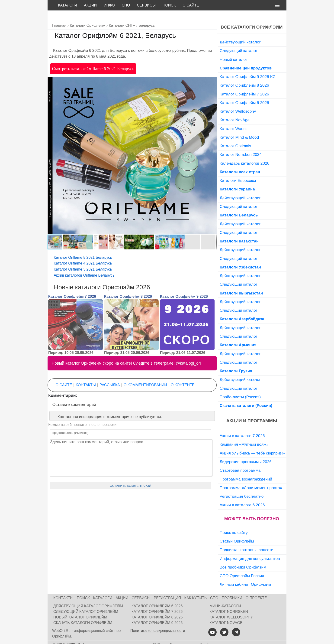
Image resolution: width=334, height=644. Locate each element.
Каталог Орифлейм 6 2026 (244, 92)
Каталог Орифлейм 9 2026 (184, 286)
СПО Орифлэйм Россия (242, 565)
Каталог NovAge (235, 109)
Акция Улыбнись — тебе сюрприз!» (252, 443)
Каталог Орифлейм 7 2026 (72, 286)
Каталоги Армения (238, 334)
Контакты (86, 374)
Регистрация (167, 587)
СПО (126, 5)
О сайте (191, 5)
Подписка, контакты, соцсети (247, 539)
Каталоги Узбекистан (240, 257)
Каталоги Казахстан (239, 231)
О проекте (256, 587)
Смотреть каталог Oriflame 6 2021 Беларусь (93, 58)
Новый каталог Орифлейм (80, 607)
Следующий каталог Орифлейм (86, 601)
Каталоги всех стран (240, 161)
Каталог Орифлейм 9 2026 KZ (247, 66)
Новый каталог (233, 49)
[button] (212, 70)
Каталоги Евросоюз (238, 170)
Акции (90, 5)
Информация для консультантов (250, 548)
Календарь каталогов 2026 (244, 153)
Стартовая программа (240, 460)
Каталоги (67, 5)
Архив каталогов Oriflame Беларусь (84, 265)
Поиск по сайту (234, 522)
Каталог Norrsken (229, 601)
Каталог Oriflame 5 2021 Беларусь (83, 247)
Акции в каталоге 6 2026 (242, 494)
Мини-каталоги (225, 596)
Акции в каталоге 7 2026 (242, 425)
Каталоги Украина (237, 179)
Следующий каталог (238, 40)
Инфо (109, 5)
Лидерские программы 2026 (246, 451)
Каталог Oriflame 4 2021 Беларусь (83, 253)
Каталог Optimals (235, 135)
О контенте (183, 374)
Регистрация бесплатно (242, 486)
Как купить (196, 587)
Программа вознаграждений (246, 469)
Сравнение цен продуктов (246, 58)
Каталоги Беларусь (239, 205)
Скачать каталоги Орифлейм (83, 612)
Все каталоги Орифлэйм (252, 17)
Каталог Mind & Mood (239, 127)
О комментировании (145, 374)
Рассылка (110, 374)
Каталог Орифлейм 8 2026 (128, 286)
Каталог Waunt (233, 118)
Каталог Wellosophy (238, 101)
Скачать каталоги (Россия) (246, 395)
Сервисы (146, 5)
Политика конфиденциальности (158, 620)
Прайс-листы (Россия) (240, 386)
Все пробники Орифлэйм (243, 557)
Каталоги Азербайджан (243, 308)
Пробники (232, 587)
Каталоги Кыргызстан (241, 283)
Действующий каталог (240, 32)
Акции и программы (252, 410)
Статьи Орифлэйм (237, 531)
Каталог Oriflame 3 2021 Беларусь (83, 259)
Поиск (169, 5)
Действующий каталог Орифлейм (88, 596)
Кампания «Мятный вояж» (244, 434)
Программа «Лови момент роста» (251, 477)
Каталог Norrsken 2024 (241, 144)
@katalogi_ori (188, 353)
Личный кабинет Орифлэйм (245, 574)
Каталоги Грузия (236, 360)
